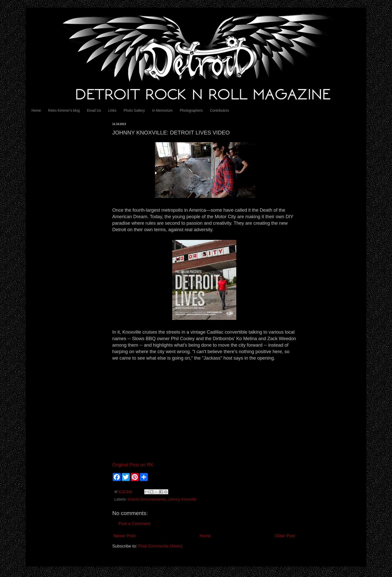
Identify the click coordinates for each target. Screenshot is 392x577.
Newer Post (124, 536)
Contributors (219, 110)
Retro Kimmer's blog (64, 110)
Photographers (191, 110)
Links (112, 110)
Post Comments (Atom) (160, 546)
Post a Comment (134, 524)
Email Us (94, 110)
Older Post (285, 536)
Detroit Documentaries (147, 499)
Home (36, 110)
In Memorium (162, 110)
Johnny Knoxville (182, 499)
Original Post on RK (133, 465)
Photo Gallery (134, 110)
